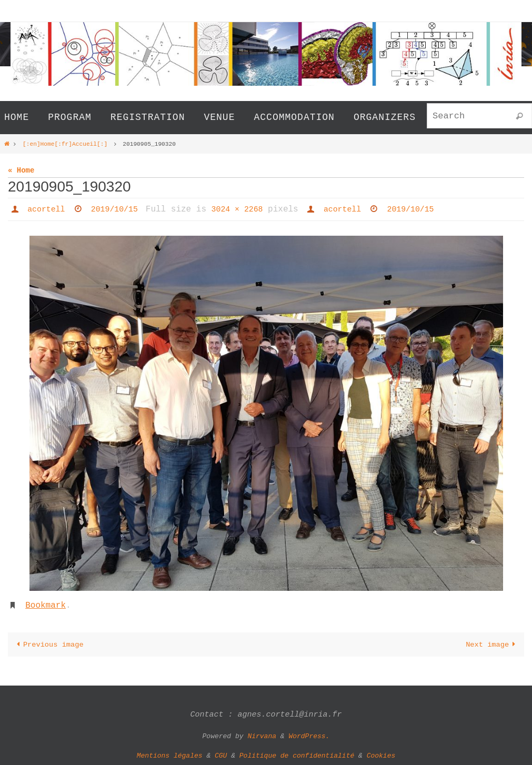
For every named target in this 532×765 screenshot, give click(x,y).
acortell (48, 209)
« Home (21, 170)
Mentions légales (170, 755)
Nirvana (262, 735)
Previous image (49, 644)
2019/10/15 (119, 209)
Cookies (381, 755)
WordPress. (309, 735)
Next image (492, 644)
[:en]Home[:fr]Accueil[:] (65, 143)
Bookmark (46, 605)
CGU (221, 755)
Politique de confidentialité (297, 755)
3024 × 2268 (246, 209)
